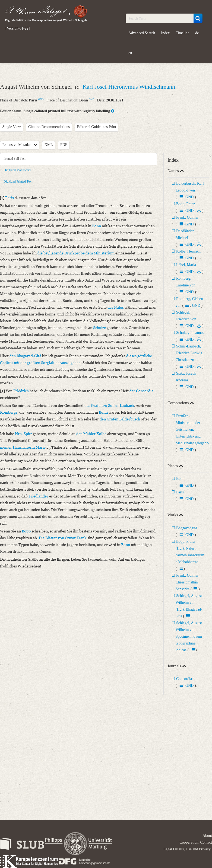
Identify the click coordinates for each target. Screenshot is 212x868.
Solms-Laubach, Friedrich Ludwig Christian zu (189, 353)
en (130, 53)
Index (165, 33)
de (197, 33)
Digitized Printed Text (18, 181)
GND (41, 99)
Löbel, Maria (186, 265)
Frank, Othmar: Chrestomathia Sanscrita (188, 582)
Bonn (180, 479)
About (207, 836)
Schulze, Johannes (190, 333)
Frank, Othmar (187, 217)
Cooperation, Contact (196, 842)
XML (49, 145)
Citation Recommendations (49, 127)
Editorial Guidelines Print (97, 127)
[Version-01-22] (18, 28)
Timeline (182, 33)
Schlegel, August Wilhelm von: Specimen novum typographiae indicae (189, 636)
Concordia (184, 679)
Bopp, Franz (186, 204)
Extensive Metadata (20, 145)
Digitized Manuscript (17, 170)
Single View (12, 127)
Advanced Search (142, 33)
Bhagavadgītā (187, 528)
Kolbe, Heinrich (188, 251)
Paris (180, 492)
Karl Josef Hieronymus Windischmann (129, 87)
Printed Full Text (15, 159)
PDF (64, 145)
